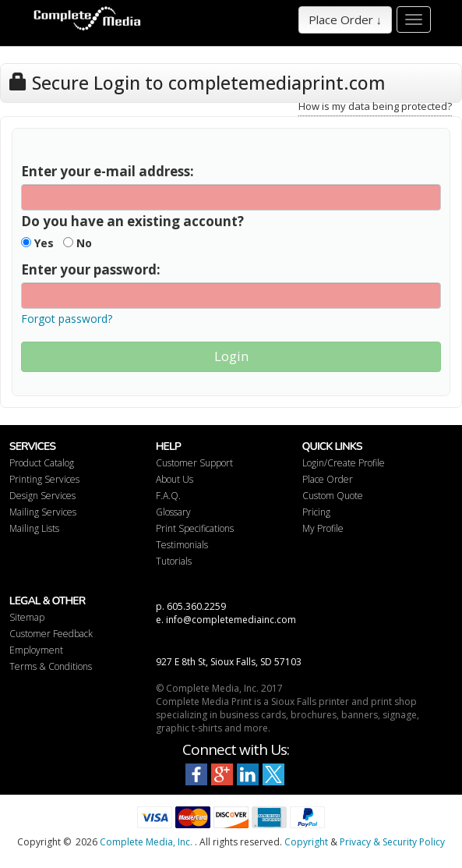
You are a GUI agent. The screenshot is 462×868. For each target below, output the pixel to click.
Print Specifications (195, 528)
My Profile (323, 528)
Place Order (328, 479)
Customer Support (194, 463)
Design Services (42, 496)
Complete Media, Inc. (146, 842)
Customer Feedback (51, 634)
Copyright (306, 842)
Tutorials (174, 561)
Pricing (316, 512)
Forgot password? (67, 319)
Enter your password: (91, 269)
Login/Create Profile (344, 463)
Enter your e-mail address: (108, 171)
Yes (37, 243)
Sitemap (27, 617)
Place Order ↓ (346, 19)
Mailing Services (43, 512)
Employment (36, 650)
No (78, 243)
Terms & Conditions (51, 666)
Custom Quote (333, 496)
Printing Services (44, 479)
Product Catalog (42, 463)
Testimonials (182, 545)
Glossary (173, 512)
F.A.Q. (168, 496)
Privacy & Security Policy (392, 842)
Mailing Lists (34, 528)
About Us (175, 479)
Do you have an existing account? (132, 221)
